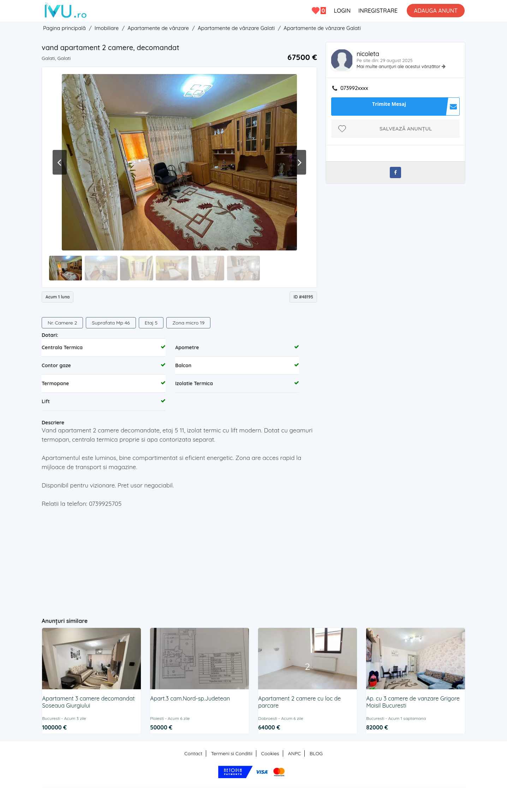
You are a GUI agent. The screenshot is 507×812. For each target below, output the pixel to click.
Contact (193, 753)
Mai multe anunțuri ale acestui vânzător (399, 66)
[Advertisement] (180, 559)
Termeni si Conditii (232, 753)
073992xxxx (354, 88)
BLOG (316, 753)
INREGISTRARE (378, 11)
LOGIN (342, 11)
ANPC (294, 753)
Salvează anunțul (406, 129)
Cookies (270, 753)
